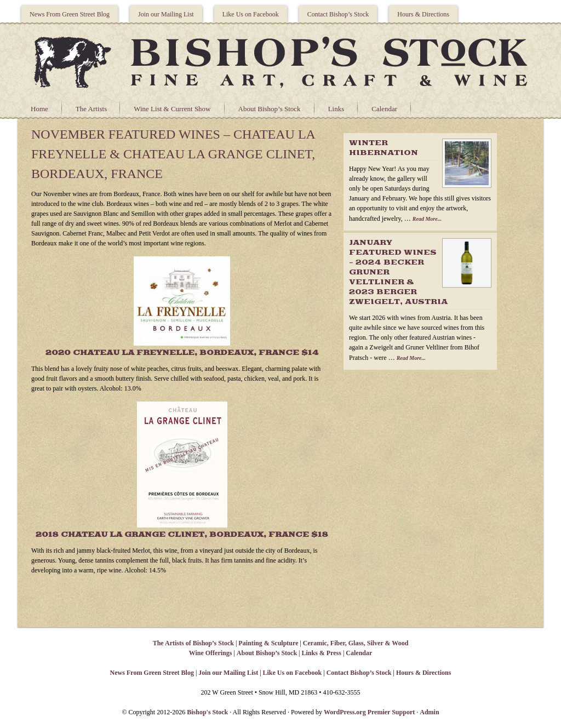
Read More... (427, 219)
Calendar (384, 109)
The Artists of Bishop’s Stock (193, 643)
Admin (429, 712)
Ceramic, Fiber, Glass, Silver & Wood (356, 643)
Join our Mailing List (166, 14)
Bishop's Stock (207, 712)
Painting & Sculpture (268, 643)
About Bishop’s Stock (270, 109)
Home (39, 109)
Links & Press (321, 653)
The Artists (91, 109)
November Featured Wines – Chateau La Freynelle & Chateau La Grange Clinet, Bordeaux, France (173, 154)
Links (336, 109)
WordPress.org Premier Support (369, 712)
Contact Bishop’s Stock (338, 14)
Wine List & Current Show (172, 109)
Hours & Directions (423, 14)
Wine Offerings (211, 653)
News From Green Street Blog (70, 14)
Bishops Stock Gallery (280, 61)
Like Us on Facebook (251, 14)
